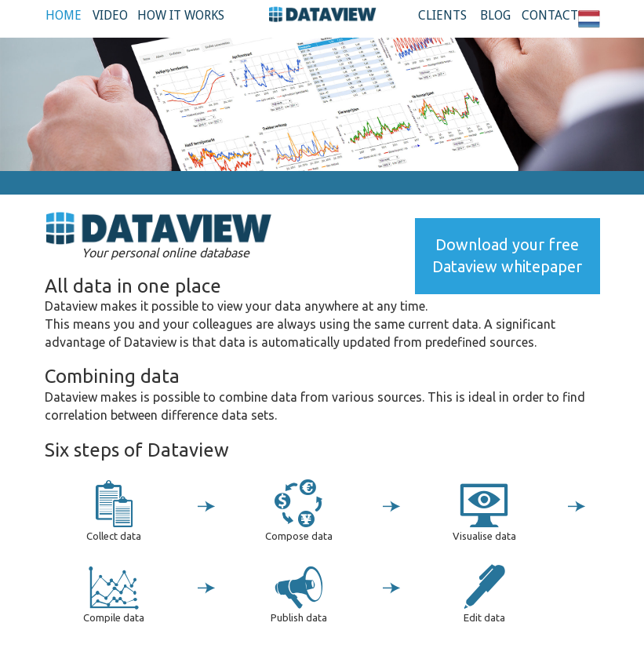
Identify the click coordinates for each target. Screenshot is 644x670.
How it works (181, 15)
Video (110, 15)
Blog (495, 15)
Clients (442, 15)
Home (64, 15)
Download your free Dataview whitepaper (507, 256)
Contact (550, 15)
